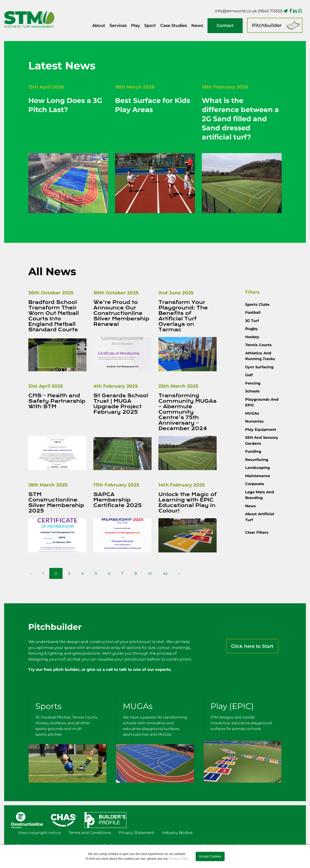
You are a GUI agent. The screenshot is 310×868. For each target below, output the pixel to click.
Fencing (253, 383)
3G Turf (252, 321)
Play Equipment (261, 430)
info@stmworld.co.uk (236, 11)
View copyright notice (39, 833)
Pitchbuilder (267, 25)
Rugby (251, 329)
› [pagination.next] (179, 573)
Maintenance (258, 476)
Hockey (252, 337)
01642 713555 (270, 11)
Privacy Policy (179, 859)
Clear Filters (257, 532)
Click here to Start (252, 646)
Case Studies (174, 26)
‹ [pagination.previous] (31, 573)
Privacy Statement (137, 833)
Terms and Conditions (90, 833)
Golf (249, 375)
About (99, 26)
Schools (252, 391)
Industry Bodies (177, 833)
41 (150, 573)
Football (253, 312)
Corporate (255, 484)
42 (165, 573)
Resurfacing (257, 460)
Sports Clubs (257, 305)
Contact (225, 26)
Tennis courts (258, 345)
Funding (253, 451)
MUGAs (252, 413)
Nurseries (254, 421)
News (197, 26)
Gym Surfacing (259, 367)
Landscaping (257, 468)
